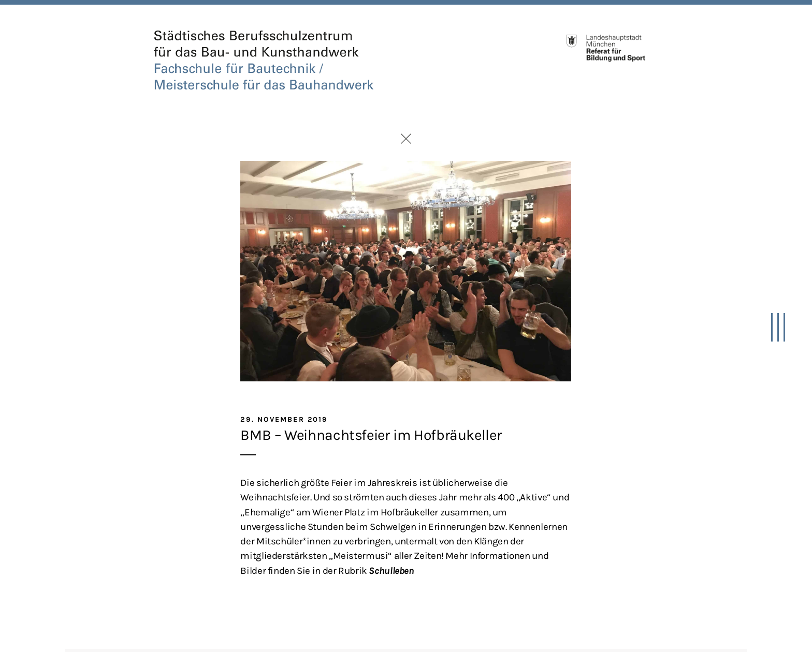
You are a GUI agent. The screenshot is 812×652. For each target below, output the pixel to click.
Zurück (406, 139)
